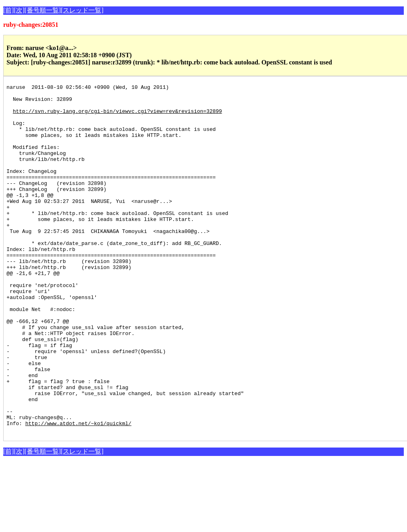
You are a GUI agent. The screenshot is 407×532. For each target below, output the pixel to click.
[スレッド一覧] (82, 10)
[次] (19, 10)
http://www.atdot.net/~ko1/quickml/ (78, 492)
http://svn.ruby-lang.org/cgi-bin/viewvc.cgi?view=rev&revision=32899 (117, 117)
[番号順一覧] (43, 10)
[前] (9, 10)
